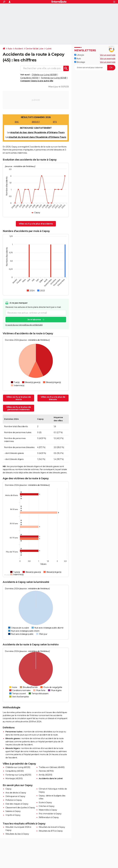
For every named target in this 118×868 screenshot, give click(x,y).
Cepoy (8, 789)
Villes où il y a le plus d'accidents (36, 224)
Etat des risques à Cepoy (17, 804)
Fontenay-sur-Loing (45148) (54, 78)
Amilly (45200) (45, 775)
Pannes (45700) (46, 771)
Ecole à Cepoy (45, 802)
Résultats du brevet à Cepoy (52, 827)
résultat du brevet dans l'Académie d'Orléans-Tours (37, 137)
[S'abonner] (95, 68)
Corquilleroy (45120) (14, 771)
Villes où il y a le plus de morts (19, 398)
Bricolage (80, 62)
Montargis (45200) (14, 778)
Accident (19, 49)
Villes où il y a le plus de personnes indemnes (19, 408)
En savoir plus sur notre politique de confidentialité (24, 325)
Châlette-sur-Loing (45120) (18, 767)
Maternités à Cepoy (48, 810)
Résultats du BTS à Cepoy (51, 831)
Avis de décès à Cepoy (16, 793)
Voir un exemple (108, 55)
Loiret (49, 49)
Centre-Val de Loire (34, 49)
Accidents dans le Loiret (51, 778)
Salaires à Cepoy (13, 811)
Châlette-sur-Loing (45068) (44, 75)
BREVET (36, 122)
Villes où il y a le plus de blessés (53, 398)
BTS (55, 122)
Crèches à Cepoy (47, 806)
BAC (17, 122)
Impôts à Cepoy (13, 815)
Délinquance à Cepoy (15, 796)
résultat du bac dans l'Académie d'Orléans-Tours (37, 132)
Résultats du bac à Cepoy (17, 834)
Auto (10, 49)
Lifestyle (79, 55)
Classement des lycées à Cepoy (20, 808)
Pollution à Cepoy (14, 800)
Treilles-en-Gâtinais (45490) (52, 767)
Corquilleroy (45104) (29, 78)
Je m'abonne (34, 320)
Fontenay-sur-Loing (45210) (18, 775)
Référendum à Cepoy (49, 817)
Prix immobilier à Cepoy (50, 814)
